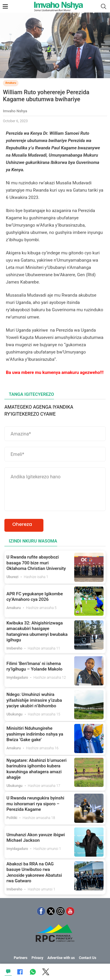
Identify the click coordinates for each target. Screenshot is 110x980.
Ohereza (22, 524)
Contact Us (88, 958)
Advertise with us (61, 958)
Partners (21, 958)
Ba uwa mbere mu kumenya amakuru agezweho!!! (55, 372)
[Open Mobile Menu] (5, 6)
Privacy (37, 958)
